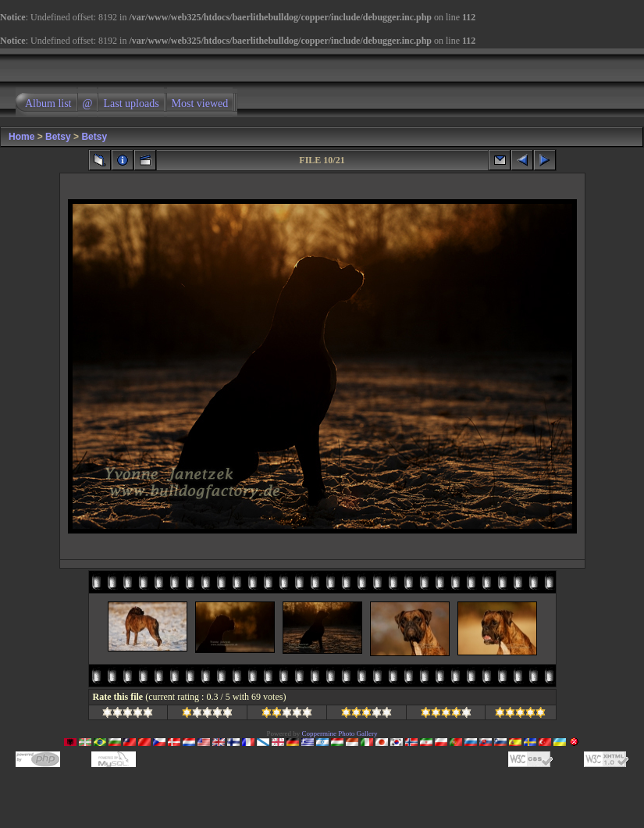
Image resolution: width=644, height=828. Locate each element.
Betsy (58, 137)
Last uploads (131, 103)
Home (21, 137)
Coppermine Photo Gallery (340, 733)
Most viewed (200, 103)
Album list (48, 103)
